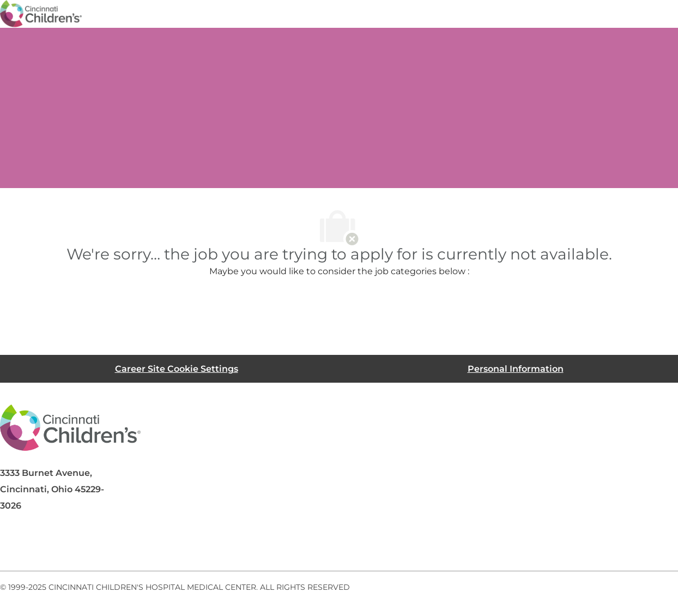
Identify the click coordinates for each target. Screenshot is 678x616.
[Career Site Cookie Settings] (177, 369)
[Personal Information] (516, 369)
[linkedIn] (57, 545)
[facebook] (13, 545)
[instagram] (144, 545)
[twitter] (100, 545)
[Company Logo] (41, 13)
